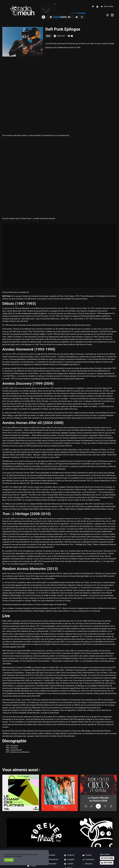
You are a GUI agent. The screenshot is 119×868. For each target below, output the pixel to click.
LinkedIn (69, 864)
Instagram (69, 860)
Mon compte (107, 6)
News (48, 36)
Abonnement (52, 860)
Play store (107, 858)
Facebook (69, 855)
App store (107, 863)
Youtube (87, 855)
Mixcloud (87, 864)
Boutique (51, 855)
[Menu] (112, 15)
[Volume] (60, 17)
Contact (32, 866)
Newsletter (51, 864)
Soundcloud (88, 860)
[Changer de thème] (107, 15)
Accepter (9, 860)
